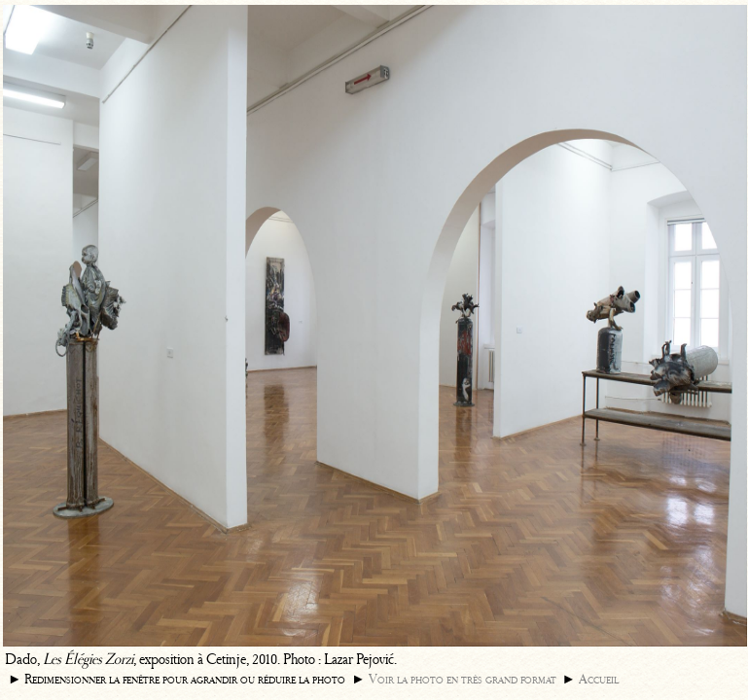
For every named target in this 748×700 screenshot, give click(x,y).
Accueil (599, 679)
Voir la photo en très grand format (463, 679)
